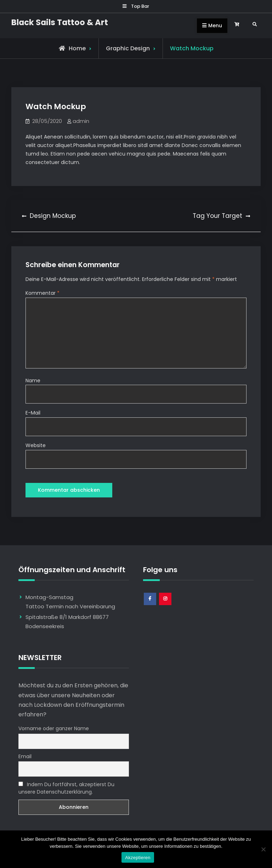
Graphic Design (128, 48)
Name (33, 381)
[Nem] (263, 849)
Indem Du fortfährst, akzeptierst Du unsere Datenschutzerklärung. (66, 788)
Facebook (150, 605)
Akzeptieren (138, 858)
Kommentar (42, 293)
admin (81, 121)
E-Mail (33, 413)
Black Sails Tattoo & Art (60, 22)
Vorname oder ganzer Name (54, 728)
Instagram (166, 605)
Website (36, 445)
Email (25, 756)
